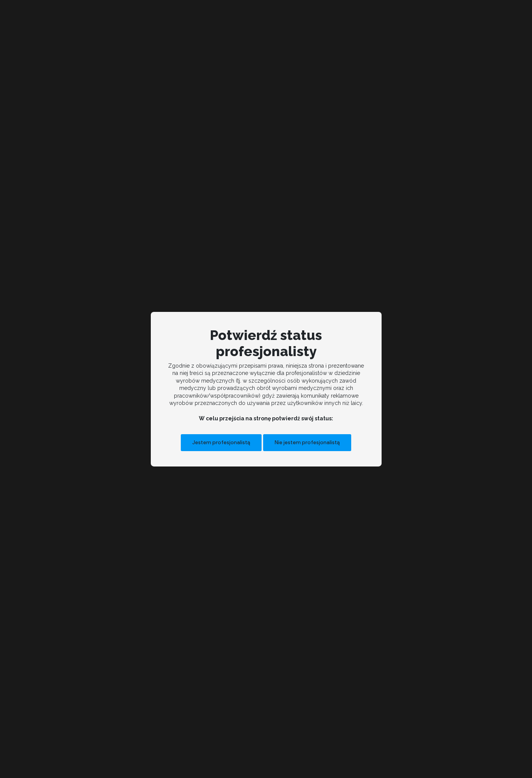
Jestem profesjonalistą (221, 442)
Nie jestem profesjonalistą (307, 442)
